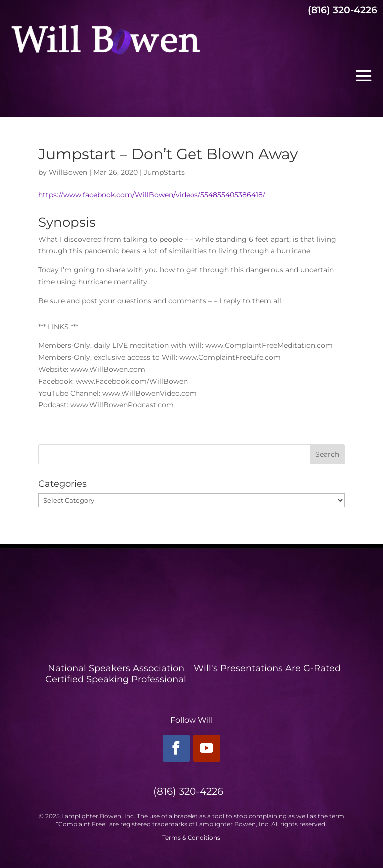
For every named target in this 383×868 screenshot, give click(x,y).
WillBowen (68, 172)
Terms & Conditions (191, 837)
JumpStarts (164, 172)
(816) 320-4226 (342, 10)
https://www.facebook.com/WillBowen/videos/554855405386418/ (152, 195)
